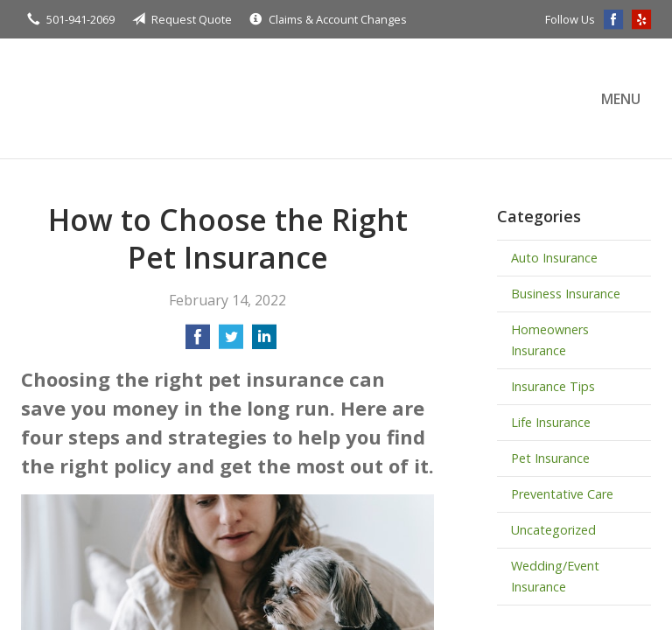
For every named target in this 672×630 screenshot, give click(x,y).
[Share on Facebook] (198, 342)
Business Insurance (566, 294)
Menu (621, 99)
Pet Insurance (550, 458)
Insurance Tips (553, 386)
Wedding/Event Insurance (555, 576)
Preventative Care (562, 494)
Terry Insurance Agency (174, 98)
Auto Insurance (554, 258)
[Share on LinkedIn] (264, 342)
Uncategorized (553, 530)
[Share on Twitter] (231, 342)
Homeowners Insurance (550, 340)
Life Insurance (551, 422)
